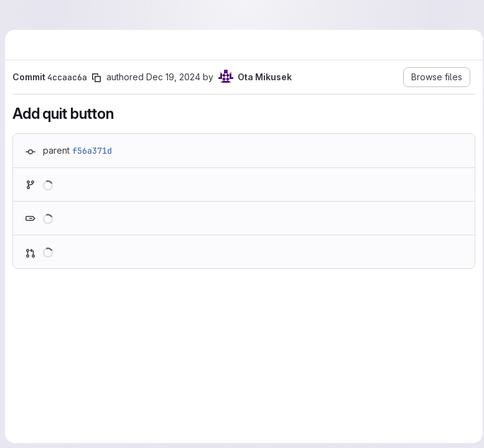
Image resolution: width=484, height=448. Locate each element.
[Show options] (456, 322)
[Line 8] (27, 353)
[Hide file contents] (28, 322)
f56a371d (92, 151)
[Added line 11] (57, 403)
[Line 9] (27, 366)
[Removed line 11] (27, 391)
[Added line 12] (57, 416)
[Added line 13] (57, 428)
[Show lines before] (44, 341)
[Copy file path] (118, 322)
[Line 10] (27, 378)
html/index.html (74, 322)
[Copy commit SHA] (96, 78)
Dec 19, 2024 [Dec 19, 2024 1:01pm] (173, 77)
